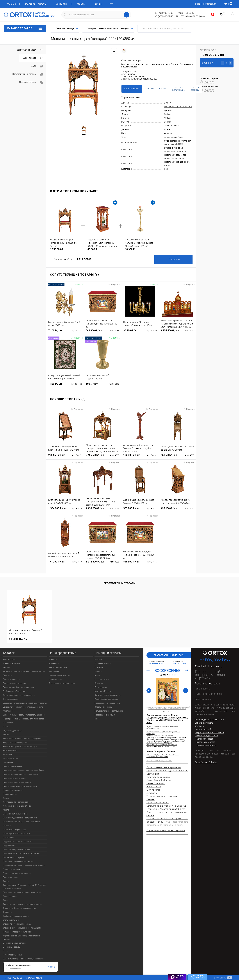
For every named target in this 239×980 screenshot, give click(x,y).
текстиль (199, 726)
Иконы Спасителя (156, 783)
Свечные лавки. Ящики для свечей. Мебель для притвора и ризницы (24, 887)
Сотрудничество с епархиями (108, 695)
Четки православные (13, 955)
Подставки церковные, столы (16, 849)
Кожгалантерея (10, 750)
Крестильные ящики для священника (20, 786)
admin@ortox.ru (213, 666)
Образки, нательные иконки (16, 814)
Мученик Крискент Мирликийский (160, 736)
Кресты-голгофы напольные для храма (21, 774)
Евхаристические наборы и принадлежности (23, 707)
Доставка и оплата (35, 4)
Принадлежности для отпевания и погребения (24, 865)
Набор (36, 66)
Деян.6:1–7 (162, 755)
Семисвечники (10, 896)
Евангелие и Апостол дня (157, 757)
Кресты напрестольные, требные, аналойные (23, 770)
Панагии (7, 826)
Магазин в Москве (103, 691)
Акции (99, 4)
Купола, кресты (10, 794)
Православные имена (158, 803)
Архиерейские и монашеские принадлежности (24, 671)
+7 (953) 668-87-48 (164, 16)
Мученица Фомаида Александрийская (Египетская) (167, 737)
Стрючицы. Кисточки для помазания (20, 908)
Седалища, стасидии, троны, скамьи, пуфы (22, 892)
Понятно (51, 967)
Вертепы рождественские (15, 683)
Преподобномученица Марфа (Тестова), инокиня (165, 739)
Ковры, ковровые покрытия (16, 743)
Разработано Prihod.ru (206, 762)
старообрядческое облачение (210, 732)
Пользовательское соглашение (109, 711)
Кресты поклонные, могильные (17, 782)
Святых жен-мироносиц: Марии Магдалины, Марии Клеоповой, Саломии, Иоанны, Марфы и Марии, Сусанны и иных (167, 708)
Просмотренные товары (120, 583)
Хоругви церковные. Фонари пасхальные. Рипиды (22, 937)
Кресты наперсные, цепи (14, 778)
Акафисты (152, 793)
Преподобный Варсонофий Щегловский (162, 745)
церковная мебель (173, 137)
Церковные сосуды (12, 947)
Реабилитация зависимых (106, 699)
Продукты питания (11, 869)
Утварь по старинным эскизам (17, 924)
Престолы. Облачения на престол (18, 861)
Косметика (8, 762)
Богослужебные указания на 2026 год (166, 806)
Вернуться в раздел (30, 50)
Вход (198, 4)
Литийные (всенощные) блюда (17, 806)
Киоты (6, 735)
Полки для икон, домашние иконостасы (21, 853)
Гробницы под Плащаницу (15, 691)
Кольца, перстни (10, 758)
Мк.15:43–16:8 (174, 755)
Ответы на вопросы (103, 707)
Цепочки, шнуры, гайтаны (14, 943)
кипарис (168, 133)
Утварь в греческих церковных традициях (22, 928)
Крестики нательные (12, 766)
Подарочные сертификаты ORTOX (18, 842)
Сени (167, 169)
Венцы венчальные (12, 679)
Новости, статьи (102, 679)
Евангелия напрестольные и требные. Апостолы (25, 703)
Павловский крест (204, 739)
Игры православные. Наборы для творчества (24, 719)
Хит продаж (54, 671)
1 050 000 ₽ (19, 639)
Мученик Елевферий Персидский (159, 743)
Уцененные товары (12, 663)
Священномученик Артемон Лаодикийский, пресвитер (163, 733)
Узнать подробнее (14, 968)
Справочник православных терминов (166, 830)
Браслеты (8, 675)
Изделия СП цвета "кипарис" (178, 107)
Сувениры (8, 912)
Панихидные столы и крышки (16, 834)
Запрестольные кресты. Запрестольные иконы (25, 715)
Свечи (6, 881)
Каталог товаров (25, 28)
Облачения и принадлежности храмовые (21, 822)
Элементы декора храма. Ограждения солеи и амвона (24, 960)
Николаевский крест (205, 742)
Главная (11, 4)
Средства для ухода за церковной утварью (22, 904)
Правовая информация (105, 715)
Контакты (61, 4)
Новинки (53, 659)
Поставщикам (101, 687)
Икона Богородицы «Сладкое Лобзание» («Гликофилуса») (162, 727)
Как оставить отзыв (58, 667)
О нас (97, 719)
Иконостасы (9, 723)
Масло (6, 810)
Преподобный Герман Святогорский (161, 747)
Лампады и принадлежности (16, 802)
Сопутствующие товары (28, 74)
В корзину (174, 259)
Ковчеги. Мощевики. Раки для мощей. (20, 746)
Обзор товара (33, 58)
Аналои (6, 667)
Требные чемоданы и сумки (16, 916)
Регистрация (210, 4)
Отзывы (81, 4)
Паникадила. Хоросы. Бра (15, 830)
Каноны (151, 799)
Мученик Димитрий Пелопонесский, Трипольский (166, 741)
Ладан (6, 798)
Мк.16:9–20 (151, 755)
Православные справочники (107, 703)
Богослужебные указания (159, 761)
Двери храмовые (11, 699)
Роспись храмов (10, 877)
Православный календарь (169, 655)
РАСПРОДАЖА (10, 659)
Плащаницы (8, 838)
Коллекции (54, 663)
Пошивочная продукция (14, 857)
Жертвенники (9, 711)
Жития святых (154, 787)
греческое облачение (205, 745)
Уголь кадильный (11, 920)
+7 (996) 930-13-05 (164, 13)
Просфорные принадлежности (17, 873)
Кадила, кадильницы (12, 731)
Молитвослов (153, 790)
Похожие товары (31, 82)
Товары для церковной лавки (62, 683)
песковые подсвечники (206, 736)
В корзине (220, 978)
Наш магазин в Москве (59, 675)
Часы (6, 951)
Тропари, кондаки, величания (162, 796)
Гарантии (99, 683)
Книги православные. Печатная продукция (22, 739)
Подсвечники (9, 845)
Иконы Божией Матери (159, 780)
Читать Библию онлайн (158, 777)
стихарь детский (203, 729)
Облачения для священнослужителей (20, 818)
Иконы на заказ (56, 679)
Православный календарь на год (164, 767)
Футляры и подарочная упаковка (18, 932)
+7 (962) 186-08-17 (185, 13)
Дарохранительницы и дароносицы (19, 695)
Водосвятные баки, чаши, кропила (18, 687)
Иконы (6, 727)
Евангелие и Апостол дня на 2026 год (166, 809)
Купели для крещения (13, 790)
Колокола (7, 754)
